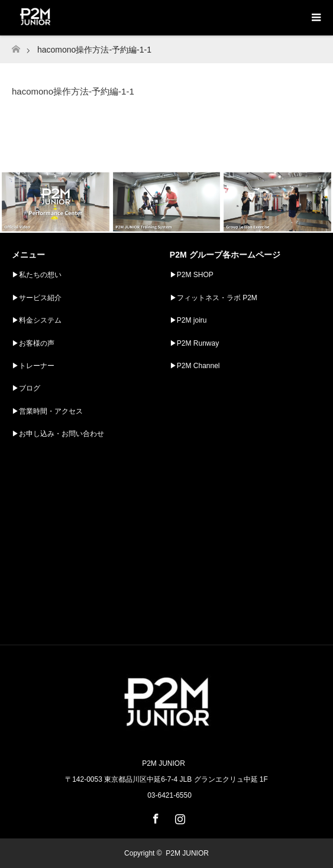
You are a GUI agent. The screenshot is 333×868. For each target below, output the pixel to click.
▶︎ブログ (26, 388)
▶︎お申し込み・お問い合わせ (58, 434)
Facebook (154, 817)
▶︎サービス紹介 (37, 298)
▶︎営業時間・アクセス (47, 411)
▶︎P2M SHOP (192, 275)
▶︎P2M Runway (194, 343)
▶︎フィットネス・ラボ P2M (214, 298)
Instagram (179, 817)
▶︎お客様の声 (33, 343)
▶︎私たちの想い (37, 275)
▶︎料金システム (37, 320)
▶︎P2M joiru (188, 320)
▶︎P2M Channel (195, 366)
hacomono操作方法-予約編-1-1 (73, 91)
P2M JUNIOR (187, 853)
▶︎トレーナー (33, 366)
